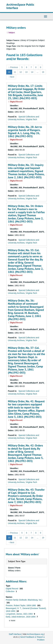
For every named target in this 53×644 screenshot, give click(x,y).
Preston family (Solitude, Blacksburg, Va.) (24, 600)
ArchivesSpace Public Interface (20, 6)
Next (11, 77)
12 (21, 72)
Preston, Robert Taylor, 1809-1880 (21, 605)
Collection (10, 591)
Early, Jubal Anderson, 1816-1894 (21, 617)
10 (9, 72)
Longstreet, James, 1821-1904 (20, 614)
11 (15, 72)
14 (32, 72)
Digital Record (12, 589)
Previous (13, 67)
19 (43, 72)
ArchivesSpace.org (35, 634)
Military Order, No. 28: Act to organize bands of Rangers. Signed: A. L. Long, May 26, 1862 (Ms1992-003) (25, 132)
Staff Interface (15, 634)
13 (26, 72)
